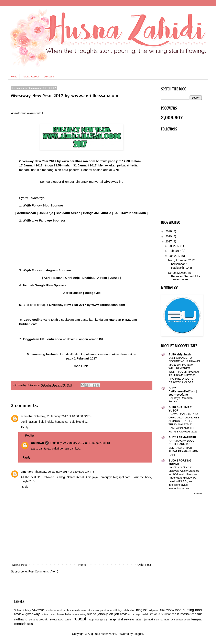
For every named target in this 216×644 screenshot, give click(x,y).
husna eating (79, 614)
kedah (145, 614)
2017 (169, 241)
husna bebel (64, 614)
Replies (30, 436)
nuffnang (21, 619)
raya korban (65, 620)
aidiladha (51, 610)
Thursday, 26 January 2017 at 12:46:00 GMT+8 (64, 472)
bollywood (154, 610)
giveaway (33, 614)
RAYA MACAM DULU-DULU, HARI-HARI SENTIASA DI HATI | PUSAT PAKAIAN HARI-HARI (183, 448)
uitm (30, 624)
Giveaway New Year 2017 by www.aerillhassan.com (57, 161)
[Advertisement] (82, 532)
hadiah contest (48, 614)
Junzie (106, 213)
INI (101, 339)
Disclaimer (50, 77)
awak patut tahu (102, 610)
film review (167, 610)
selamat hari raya (165, 620)
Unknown (37, 443)
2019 (169, 236)
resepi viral (116, 619)
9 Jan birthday (23, 610)
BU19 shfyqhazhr (180, 354)
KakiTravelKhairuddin (130, 213)
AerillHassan (26, 213)
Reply (24, 427)
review (129, 619)
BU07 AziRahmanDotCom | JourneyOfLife (183, 391)
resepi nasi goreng (98, 620)
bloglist (141, 610)
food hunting (184, 610)
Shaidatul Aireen (68, 213)
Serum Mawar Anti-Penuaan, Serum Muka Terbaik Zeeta (184, 276)
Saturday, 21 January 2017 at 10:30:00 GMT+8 (64, 416)
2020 (169, 231)
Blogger (138, 634)
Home (14, 77)
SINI (116, 170)
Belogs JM (91, 213)
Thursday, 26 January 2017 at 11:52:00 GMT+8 (80, 443)
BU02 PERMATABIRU (183, 437)
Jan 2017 (175, 256)
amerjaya (27, 472)
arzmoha (27, 416)
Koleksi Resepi (30, 77)
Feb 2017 (175, 251)
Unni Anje (46, 213)
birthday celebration (124, 610)
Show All (198, 493)
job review (122, 614)
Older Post (144, 565)
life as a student (160, 614)
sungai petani (183, 620)
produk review (48, 619)
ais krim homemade (69, 610)
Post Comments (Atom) (43, 571)
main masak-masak (187, 614)
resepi (80, 619)
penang (33, 620)
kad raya (136, 614)
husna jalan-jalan (100, 614)
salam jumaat (144, 619)
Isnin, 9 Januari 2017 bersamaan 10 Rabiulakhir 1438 (181, 264)
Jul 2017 (175, 246)
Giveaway (111, 182)
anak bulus (87, 610)
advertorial (38, 610)
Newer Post (19, 565)
